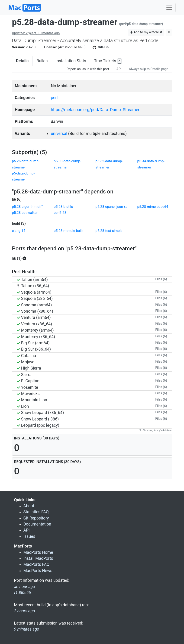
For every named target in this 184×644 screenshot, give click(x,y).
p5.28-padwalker (25, 213)
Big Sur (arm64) (33, 343)
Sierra (24, 375)
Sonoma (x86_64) (35, 311)
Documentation (37, 524)
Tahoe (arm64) (32, 280)
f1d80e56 (23, 593)
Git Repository (36, 518)
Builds (42, 61)
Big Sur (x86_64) (34, 349)
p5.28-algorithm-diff (27, 207)
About (29, 506)
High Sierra (29, 368)
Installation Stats (71, 61)
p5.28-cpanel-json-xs (112, 207)
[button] (21, 258)
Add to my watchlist (146, 32)
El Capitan (28, 381)
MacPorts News (38, 571)
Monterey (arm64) (35, 330)
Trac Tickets (108, 61)
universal (59, 134)
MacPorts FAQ (37, 564)
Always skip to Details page (149, 69)
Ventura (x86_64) (35, 324)
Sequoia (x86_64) (35, 299)
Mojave (26, 362)
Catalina (27, 356)
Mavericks (28, 394)
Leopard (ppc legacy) (38, 425)
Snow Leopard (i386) (38, 419)
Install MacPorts (38, 558)
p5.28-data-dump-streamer (65, 22)
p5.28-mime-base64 (153, 207)
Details (22, 61)
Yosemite (28, 387)
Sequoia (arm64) (34, 292)
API (119, 69)
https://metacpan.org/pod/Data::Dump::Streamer (95, 110)
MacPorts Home (38, 552)
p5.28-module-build (69, 231)
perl (54, 98)
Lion (23, 406)
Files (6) (161, 279)
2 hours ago (25, 611)
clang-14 (19, 231)
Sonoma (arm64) (34, 305)
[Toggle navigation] (169, 8)
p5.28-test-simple (109, 231)
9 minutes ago (27, 629)
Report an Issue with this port (88, 69)
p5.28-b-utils (63, 207)
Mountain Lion (32, 400)
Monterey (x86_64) (36, 337)
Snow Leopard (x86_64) (40, 413)
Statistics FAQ (36, 512)
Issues (29, 536)
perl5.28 (60, 213)
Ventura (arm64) (34, 317)
